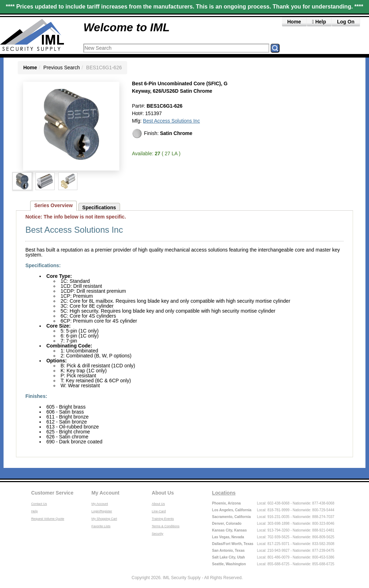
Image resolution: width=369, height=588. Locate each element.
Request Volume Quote (48, 519)
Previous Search (62, 68)
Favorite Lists (101, 526)
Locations (224, 493)
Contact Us (39, 504)
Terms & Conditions (165, 526)
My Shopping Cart (104, 519)
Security (158, 534)
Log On (346, 22)
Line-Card (159, 511)
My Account (105, 493)
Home (294, 22)
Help (319, 22)
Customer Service (52, 493)
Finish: (162, 134)
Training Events (163, 519)
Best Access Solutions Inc (172, 121)
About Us (163, 493)
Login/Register (102, 511)
